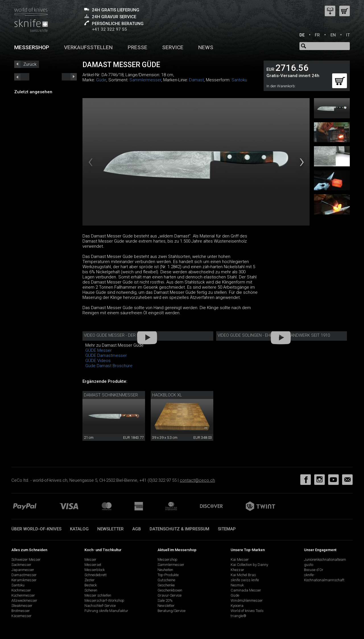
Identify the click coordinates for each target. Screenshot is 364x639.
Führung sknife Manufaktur (106, 611)
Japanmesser (23, 570)
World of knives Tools (247, 611)
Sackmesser (21, 565)
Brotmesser (21, 611)
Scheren (91, 590)
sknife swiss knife (245, 580)
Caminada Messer (246, 590)
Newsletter (110, 529)
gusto (309, 565)
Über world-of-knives (36, 529)
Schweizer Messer (26, 560)
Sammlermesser (145, 80)
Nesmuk (237, 585)
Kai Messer (240, 560)
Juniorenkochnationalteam (325, 560)
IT (348, 35)
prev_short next (69, 77)
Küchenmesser (23, 595)
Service (173, 47)
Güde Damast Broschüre (109, 366)
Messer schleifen (98, 595)
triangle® (238, 616)
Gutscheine (166, 580)
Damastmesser (24, 575)
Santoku (239, 80)
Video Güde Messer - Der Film (115, 335)
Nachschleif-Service (100, 606)
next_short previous (22, 77)
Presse (137, 47)
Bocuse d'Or (314, 570)
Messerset (93, 565)
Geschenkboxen (170, 590)
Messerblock (95, 570)
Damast (197, 80)
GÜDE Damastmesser (106, 355)
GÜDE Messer (99, 350)
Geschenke (166, 585)
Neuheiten (165, 570)
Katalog (79, 529)
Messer (90, 560)
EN (333, 35)
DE (302, 35)
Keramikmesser (24, 580)
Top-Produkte (168, 575)
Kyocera (237, 606)
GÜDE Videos (98, 361)
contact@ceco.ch (197, 480)
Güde (101, 80)
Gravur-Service (169, 595)
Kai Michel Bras (243, 575)
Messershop (32, 47)
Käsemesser (21, 616)
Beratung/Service (171, 611)
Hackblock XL (167, 395)
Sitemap (227, 529)
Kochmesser (21, 590)
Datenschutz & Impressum (179, 529)
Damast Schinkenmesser (111, 395)
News (206, 47)
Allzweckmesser (24, 600)
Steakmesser (22, 606)
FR (317, 35)
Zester (90, 580)
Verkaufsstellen (88, 47)
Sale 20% (165, 600)
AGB (137, 529)
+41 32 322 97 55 (109, 29)
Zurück (30, 64)
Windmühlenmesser (247, 600)
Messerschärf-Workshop (104, 600)
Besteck (91, 585)
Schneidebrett (96, 575)
